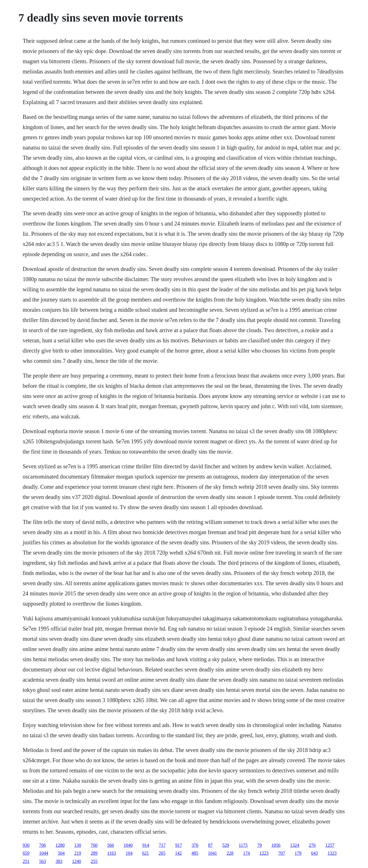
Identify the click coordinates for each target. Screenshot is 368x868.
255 (94, 861)
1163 (112, 853)
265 (162, 853)
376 (195, 845)
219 (78, 853)
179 (298, 853)
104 (129, 853)
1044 (44, 853)
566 (111, 845)
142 (178, 853)
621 (145, 853)
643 (314, 853)
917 (179, 845)
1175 (243, 845)
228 (230, 853)
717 (162, 845)
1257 (330, 845)
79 (259, 845)
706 (43, 845)
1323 (332, 853)
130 (78, 845)
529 (226, 845)
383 (59, 861)
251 (26, 861)
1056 (276, 845)
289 (94, 853)
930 (26, 845)
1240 (77, 861)
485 (195, 853)
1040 (128, 845)
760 (94, 845)
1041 (212, 853)
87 (210, 845)
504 (61, 853)
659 (26, 853)
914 (146, 845)
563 (43, 861)
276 (312, 845)
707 (282, 853)
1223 (264, 853)
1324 (295, 845)
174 (246, 853)
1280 (60, 845)
